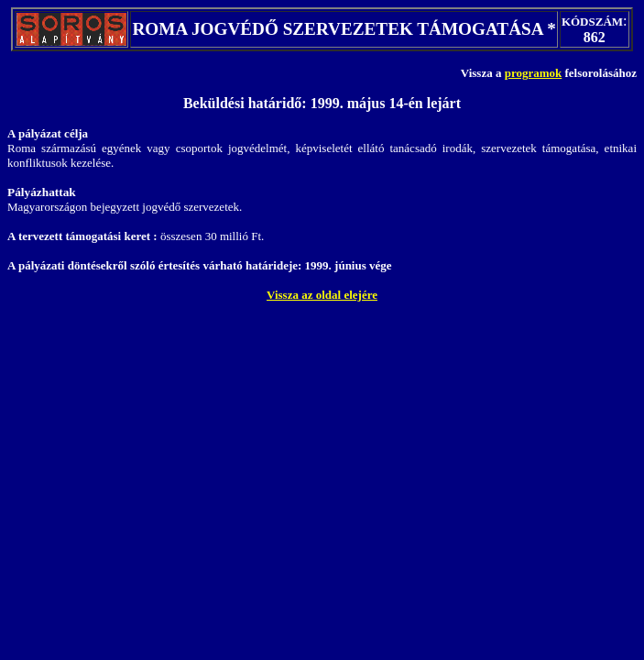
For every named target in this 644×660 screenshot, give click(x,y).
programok (534, 73)
